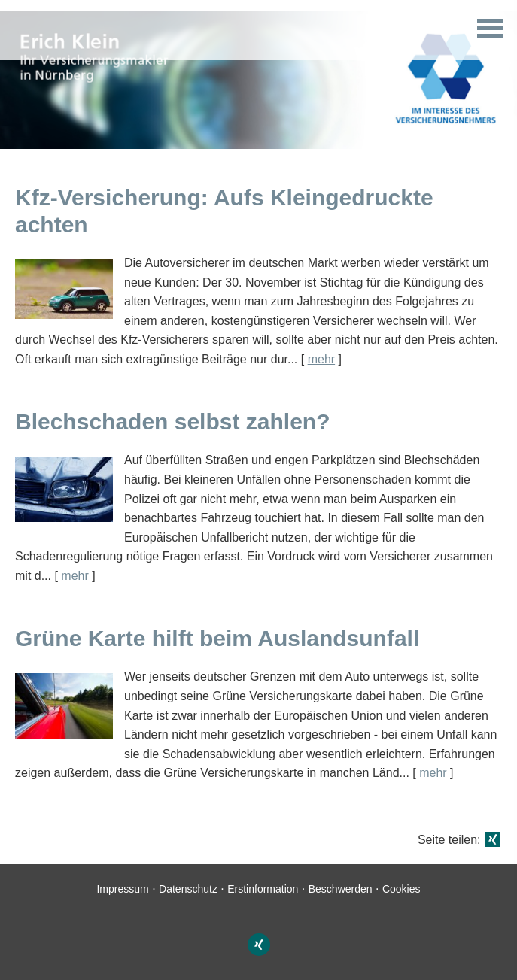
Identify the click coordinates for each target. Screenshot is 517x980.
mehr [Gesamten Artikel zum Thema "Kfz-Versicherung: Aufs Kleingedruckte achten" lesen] (321, 359)
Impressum (122, 889)
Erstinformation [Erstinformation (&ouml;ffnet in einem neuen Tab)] (263, 889)
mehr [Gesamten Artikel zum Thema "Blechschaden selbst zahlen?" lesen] (75, 576)
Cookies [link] (401, 889)
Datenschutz (188, 889)
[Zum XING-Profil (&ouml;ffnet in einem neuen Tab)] (259, 945)
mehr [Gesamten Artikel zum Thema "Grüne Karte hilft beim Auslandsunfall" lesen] (433, 773)
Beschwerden (341, 889)
